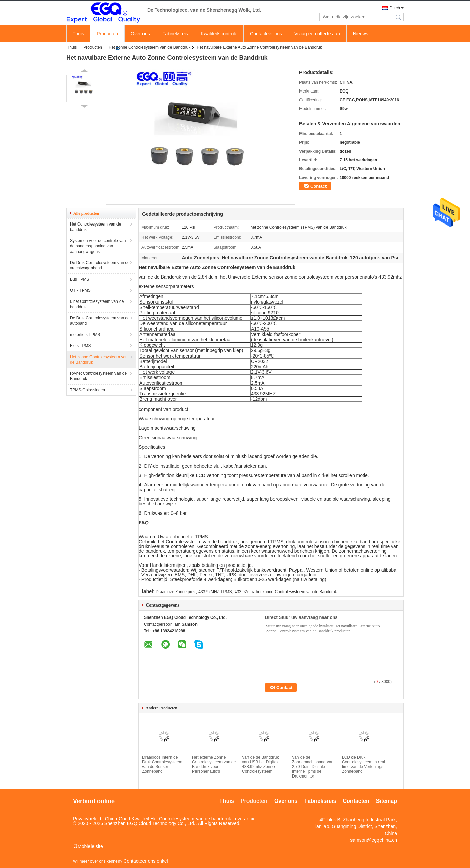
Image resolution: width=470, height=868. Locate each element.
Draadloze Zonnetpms (176, 592)
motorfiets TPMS (85, 335)
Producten (107, 34)
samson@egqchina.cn (374, 840)
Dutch (395, 8)
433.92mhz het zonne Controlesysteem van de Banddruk (286, 592)
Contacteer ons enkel (146, 861)
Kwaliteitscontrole (219, 34)
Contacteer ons (266, 34)
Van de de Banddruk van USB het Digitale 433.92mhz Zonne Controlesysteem (261, 764)
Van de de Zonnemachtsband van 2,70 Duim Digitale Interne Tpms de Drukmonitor (313, 767)
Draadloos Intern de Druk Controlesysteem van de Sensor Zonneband (162, 764)
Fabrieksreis (175, 34)
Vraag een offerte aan (317, 34)
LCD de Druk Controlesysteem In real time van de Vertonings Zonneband (363, 764)
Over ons (140, 34)
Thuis (78, 34)
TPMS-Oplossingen (87, 390)
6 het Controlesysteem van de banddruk (97, 304)
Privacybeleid (87, 819)
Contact (318, 186)
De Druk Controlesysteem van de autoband (100, 321)
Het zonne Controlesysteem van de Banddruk (150, 47)
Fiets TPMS (80, 346)
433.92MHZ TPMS (215, 592)
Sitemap (387, 801)
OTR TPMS (80, 290)
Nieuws (361, 34)
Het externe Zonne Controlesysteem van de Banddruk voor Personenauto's (214, 764)
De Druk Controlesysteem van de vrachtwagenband (100, 265)
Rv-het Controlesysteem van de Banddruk (98, 376)
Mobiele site (88, 846)
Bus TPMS (80, 279)
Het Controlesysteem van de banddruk (95, 227)
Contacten (356, 801)
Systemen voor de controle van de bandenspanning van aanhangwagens (98, 246)
